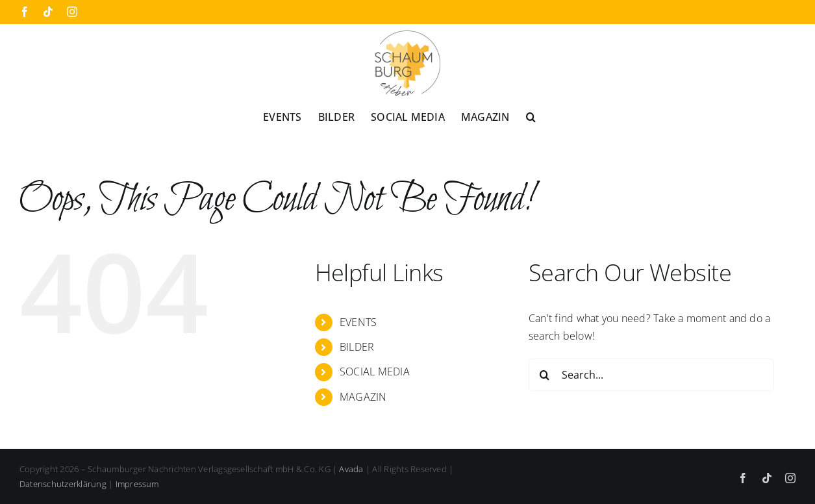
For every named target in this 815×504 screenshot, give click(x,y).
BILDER (357, 347)
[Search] (545, 375)
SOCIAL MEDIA (375, 372)
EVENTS (358, 322)
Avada (351, 469)
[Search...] (651, 375)
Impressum (137, 484)
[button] (531, 116)
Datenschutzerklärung (63, 484)
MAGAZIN (363, 397)
